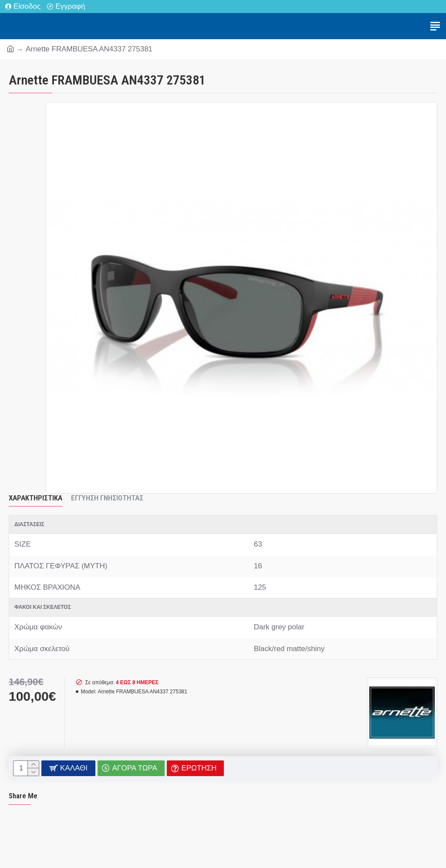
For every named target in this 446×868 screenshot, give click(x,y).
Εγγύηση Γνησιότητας (107, 498)
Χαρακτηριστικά (35, 498)
